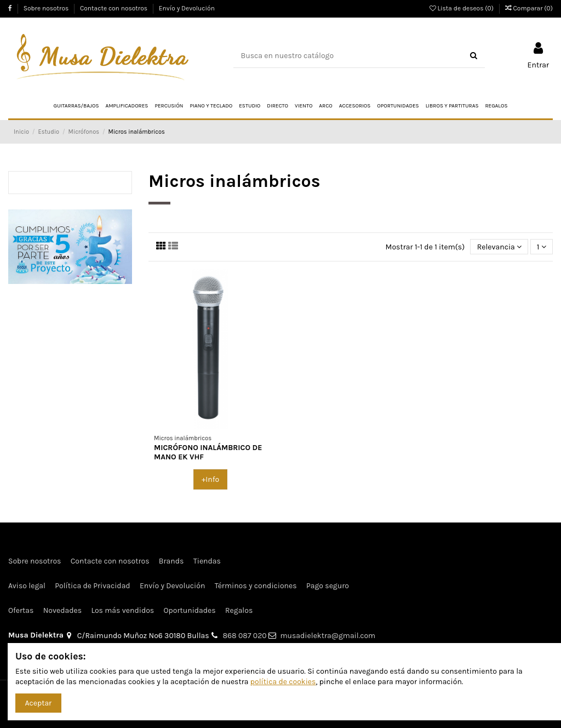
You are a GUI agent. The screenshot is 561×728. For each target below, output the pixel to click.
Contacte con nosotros (115, 8)
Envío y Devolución (187, 8)
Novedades (62, 610)
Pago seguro (328, 586)
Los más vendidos (122, 610)
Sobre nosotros (47, 8)
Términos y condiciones (256, 586)
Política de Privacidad (92, 586)
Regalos (239, 610)
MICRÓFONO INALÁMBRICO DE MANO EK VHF (208, 452)
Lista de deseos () (462, 8)
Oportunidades (190, 610)
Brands (171, 561)
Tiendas (207, 561)
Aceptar (39, 703)
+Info (210, 479)
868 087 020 (245, 636)
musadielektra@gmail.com (328, 636)
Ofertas (21, 610)
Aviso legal (27, 586)
